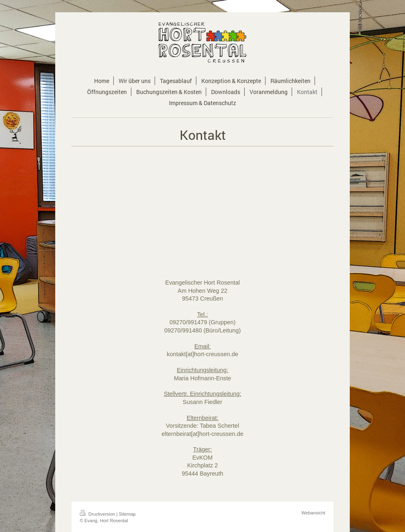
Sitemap (127, 514)
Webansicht (313, 513)
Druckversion (98, 514)
